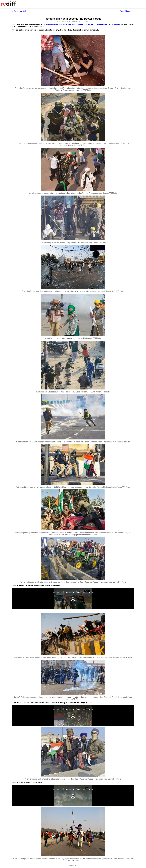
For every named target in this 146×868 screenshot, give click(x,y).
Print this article (127, 11)
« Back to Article (20, 11)
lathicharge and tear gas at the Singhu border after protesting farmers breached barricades (83, 24)
